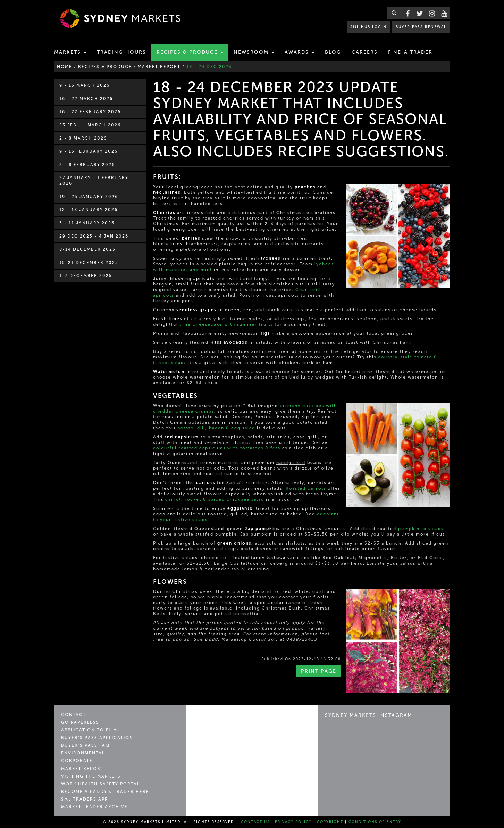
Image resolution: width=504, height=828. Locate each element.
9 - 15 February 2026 (89, 151)
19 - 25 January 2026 (89, 197)
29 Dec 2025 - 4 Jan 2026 (94, 236)
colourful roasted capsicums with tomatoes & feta (217, 448)
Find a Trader (410, 52)
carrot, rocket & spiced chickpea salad (215, 499)
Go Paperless (80, 722)
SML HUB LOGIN (368, 27)
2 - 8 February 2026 (87, 165)
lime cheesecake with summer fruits (226, 324)
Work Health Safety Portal (100, 784)
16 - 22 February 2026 (90, 112)
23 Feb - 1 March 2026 (90, 125)
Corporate (77, 761)
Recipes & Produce (190, 52)
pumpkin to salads (421, 529)
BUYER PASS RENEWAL (421, 27)
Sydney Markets (223, 718)
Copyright (330, 822)
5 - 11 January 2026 (87, 223)
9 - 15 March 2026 (85, 85)
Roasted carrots (306, 488)
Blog (333, 52)
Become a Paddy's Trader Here (105, 792)
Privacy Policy (293, 822)
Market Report (82, 769)
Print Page (319, 671)
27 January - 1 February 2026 (94, 181)
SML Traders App (85, 799)
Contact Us (255, 822)
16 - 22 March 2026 (86, 99)
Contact (74, 715)
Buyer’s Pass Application (97, 738)
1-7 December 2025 (86, 276)
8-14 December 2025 (87, 249)
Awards (300, 52)
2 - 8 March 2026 (83, 138)
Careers (365, 52)
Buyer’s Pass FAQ (85, 745)
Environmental (83, 753)
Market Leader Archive (94, 807)
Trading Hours (121, 52)
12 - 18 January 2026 (89, 210)
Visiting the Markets (91, 776)
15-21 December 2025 (89, 263)
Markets (70, 52)
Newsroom (254, 52)
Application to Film (89, 730)
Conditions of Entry (375, 822)
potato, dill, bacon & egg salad (216, 428)
